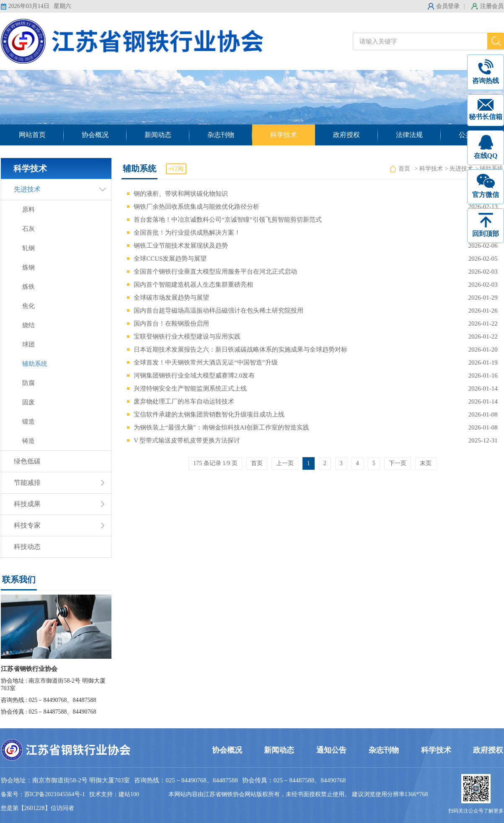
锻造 (28, 422)
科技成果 (27, 504)
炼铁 (28, 287)
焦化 (28, 306)
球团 (28, 344)
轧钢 (28, 248)
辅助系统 (35, 364)
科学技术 (284, 135)
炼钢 (28, 267)
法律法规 (409, 135)
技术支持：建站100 (114, 794)
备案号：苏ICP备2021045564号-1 (43, 794)
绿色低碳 (27, 461)
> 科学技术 (428, 169)
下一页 (398, 463)
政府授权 (346, 135)
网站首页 (32, 135)
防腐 (28, 383)
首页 (404, 169)
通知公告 (331, 750)
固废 (28, 402)
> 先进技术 (459, 169)
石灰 (28, 229)
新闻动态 (158, 135)
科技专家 (27, 525)
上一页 (285, 463)
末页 (426, 463)
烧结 (28, 325)
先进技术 (27, 189)
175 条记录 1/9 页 (215, 463)
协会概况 (95, 135)
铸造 (28, 441)
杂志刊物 (221, 135)
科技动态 (27, 547)
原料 (28, 210)
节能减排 (27, 483)
